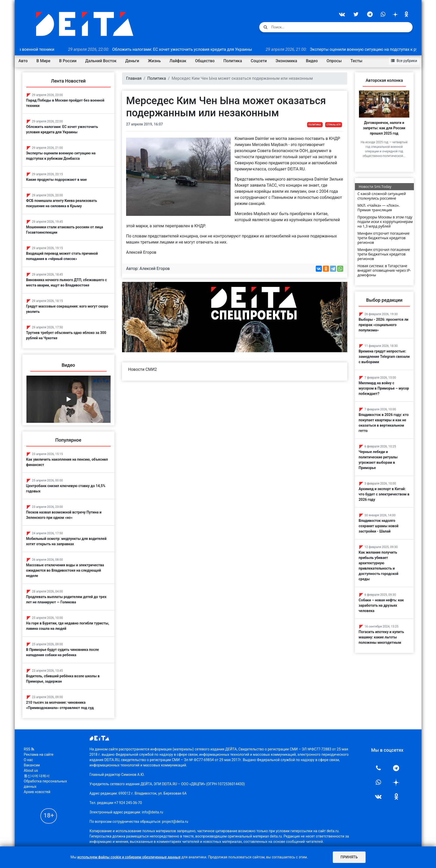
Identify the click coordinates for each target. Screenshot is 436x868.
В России (68, 61)
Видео (312, 61)
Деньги (132, 61)
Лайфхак (178, 61)
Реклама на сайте (39, 754)
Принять (349, 857)
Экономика (286, 61)
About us (31, 770)
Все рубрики (404, 61)
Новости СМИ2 (142, 369)
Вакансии (32, 765)
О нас (28, 760)
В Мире (43, 61)
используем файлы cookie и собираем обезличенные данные (129, 857)
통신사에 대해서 (37, 776)
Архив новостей (37, 792)
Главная (134, 78)
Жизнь (154, 61)
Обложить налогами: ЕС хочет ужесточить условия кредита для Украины (169, 49)
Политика (233, 61)
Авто (23, 61)
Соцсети (259, 61)
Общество (205, 61)
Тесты (357, 61)
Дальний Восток (101, 61)
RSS (29, 749)
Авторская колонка (384, 80)
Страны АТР (334, 125)
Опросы (334, 61)
